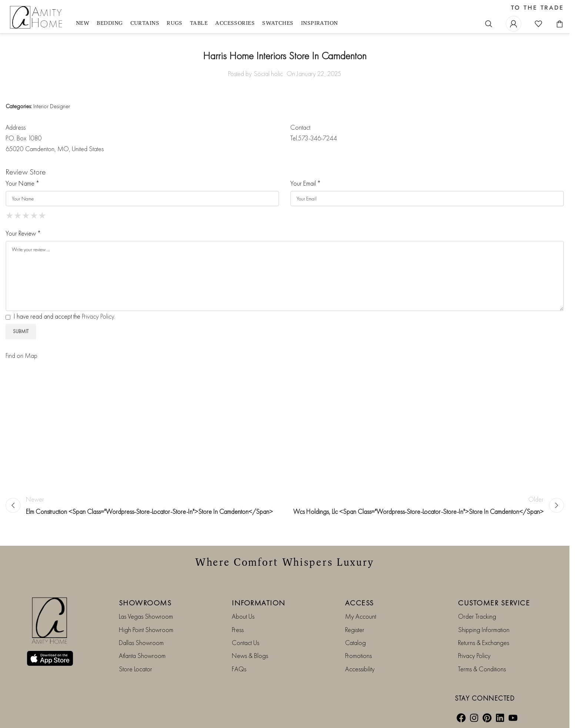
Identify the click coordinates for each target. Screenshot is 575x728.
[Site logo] (37, 18)
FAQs (239, 669)
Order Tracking (477, 616)
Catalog (355, 643)
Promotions (358, 656)
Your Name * (22, 183)
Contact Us (245, 643)
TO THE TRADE (537, 8)
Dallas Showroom (141, 643)
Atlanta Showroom (142, 656)
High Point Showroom (146, 630)
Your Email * (305, 183)
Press (238, 630)
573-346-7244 (317, 138)
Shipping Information (484, 630)
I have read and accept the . (60, 316)
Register (355, 630)
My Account (361, 616)
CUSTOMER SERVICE (494, 603)
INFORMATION (259, 603)
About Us (243, 616)
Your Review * (23, 233)
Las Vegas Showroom (146, 616)
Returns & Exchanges (484, 643)
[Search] (489, 24)
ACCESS (360, 603)
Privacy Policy (98, 316)
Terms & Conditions (482, 669)
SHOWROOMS (145, 603)
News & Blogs (250, 656)
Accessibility (360, 669)
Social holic (268, 74)
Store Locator (136, 669)
